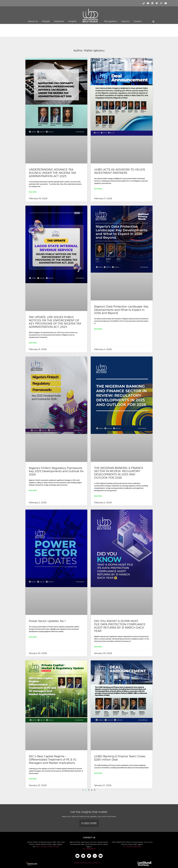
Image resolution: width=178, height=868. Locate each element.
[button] (154, 22)
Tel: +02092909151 (89, 849)
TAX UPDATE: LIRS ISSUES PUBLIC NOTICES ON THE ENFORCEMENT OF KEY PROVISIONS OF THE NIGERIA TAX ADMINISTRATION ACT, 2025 (55, 322)
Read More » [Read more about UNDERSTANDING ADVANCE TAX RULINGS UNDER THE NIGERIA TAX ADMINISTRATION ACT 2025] (33, 192)
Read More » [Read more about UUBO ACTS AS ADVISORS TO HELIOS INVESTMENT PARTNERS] (98, 189)
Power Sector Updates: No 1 (47, 621)
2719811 (50, 847)
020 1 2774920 (42, 847)
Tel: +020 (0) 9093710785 (132, 847)
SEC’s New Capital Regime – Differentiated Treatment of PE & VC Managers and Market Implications (53, 760)
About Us (33, 21)
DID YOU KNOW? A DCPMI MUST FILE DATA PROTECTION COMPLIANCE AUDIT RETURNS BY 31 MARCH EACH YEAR (120, 626)
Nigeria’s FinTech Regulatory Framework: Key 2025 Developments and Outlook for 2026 (56, 471)
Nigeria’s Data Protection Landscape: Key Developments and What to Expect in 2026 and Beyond (121, 310)
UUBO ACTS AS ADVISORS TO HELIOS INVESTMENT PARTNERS (120, 171)
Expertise (59, 21)
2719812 (56, 847)
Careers (138, 21)
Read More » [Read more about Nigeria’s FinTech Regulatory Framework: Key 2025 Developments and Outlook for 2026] (33, 491)
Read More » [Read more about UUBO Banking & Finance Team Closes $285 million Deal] (98, 773)
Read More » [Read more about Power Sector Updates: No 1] (33, 637)
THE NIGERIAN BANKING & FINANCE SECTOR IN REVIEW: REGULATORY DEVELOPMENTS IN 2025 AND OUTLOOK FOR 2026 (119, 473)
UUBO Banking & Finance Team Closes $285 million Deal (120, 758)
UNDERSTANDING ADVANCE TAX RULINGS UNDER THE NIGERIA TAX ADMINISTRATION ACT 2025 (52, 173)
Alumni (125, 21)
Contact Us (97, 863)
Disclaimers (78, 863)
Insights (72, 21)
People (46, 21)
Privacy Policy (87, 863)
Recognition (111, 21)
